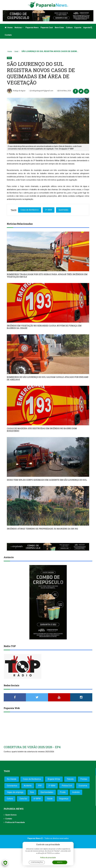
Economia (83, 786)
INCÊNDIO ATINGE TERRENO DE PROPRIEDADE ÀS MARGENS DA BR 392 (42, 529)
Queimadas (63, 210)
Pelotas (84, 779)
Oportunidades (47, 792)
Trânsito (70, 779)
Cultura (69, 28)
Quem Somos (11, 815)
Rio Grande (12, 779)
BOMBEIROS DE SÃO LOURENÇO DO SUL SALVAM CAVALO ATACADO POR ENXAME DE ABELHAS (48, 378)
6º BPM (37, 799)
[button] (91, 28)
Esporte (78, 28)
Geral (16, 51)
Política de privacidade (48, 858)
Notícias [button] (19, 28)
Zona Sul (23, 799)
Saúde (50, 799)
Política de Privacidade (15, 822)
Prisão (63, 792)
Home (9, 28)
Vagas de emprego (15, 792)
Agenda (87, 28)
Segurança (64, 799)
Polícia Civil (67, 786)
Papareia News (32, 28)
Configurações (37, 862)
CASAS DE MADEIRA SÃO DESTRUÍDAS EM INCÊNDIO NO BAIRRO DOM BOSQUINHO (42, 430)
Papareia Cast (47, 28)
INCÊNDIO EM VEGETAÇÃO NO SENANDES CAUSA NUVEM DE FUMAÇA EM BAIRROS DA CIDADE (44, 327)
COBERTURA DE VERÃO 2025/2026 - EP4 (32, 747)
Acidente (28, 786)
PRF (40, 786)
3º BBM (49, 210)
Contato (8, 35)
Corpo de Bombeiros (30, 210)
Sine (32, 792)
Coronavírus (12, 786)
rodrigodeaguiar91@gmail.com (41, 91)
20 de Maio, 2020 (64, 91)
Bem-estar (59, 28)
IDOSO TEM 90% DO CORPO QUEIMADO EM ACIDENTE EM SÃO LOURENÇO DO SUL (47, 480)
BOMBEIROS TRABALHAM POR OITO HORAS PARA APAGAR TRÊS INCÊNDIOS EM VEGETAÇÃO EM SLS (47, 276)
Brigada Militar (54, 779)
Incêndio (76, 792)
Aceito (60, 862)
